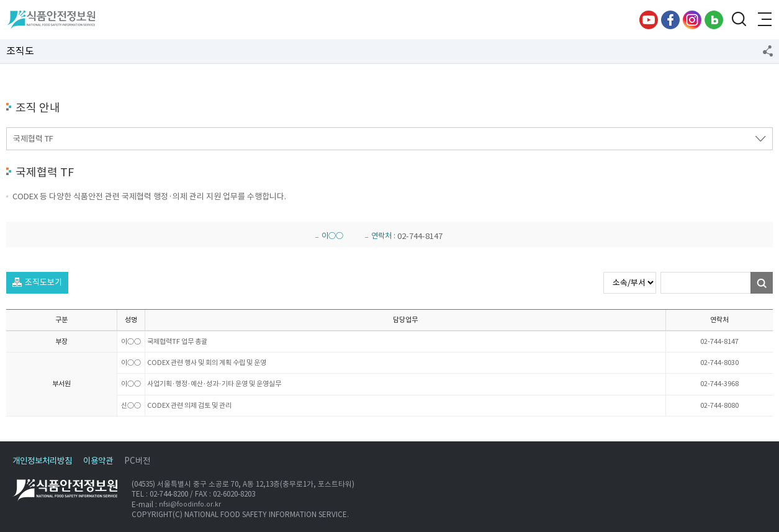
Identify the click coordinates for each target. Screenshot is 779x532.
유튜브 (649, 20)
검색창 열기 (739, 20)
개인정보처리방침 (42, 461)
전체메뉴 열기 (763, 20)
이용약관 (98, 461)
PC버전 (137, 461)
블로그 (714, 20)
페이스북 (670, 20)
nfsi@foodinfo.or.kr (190, 504)
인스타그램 (692, 20)
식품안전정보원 (51, 20)
